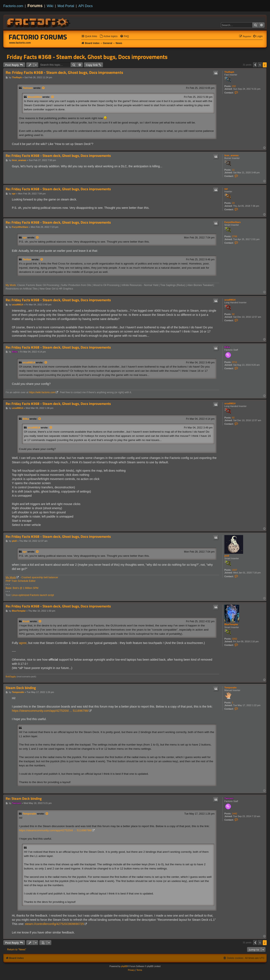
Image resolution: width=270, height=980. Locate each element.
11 (233, 170)
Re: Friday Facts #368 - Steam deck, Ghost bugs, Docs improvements (64, 72)
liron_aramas (231, 155)
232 (234, 86)
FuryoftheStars (232, 222)
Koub (26, 621)
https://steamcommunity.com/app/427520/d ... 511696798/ (50, 711)
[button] (255, 65)
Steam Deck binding (21, 688)
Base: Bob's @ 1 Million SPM (22, 588)
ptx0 (227, 556)
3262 (235, 639)
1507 (235, 570)
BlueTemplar (231, 624)
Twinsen (28, 88)
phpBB (124, 966)
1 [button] (260, 65)
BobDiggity (11, 677)
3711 (235, 362)
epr (226, 189)
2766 (235, 236)
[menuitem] (109, 36)
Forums (35, 6)
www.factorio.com (20, 43)
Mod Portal (66, 6)
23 (233, 203)
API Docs (86, 6)
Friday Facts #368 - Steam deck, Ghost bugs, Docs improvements (87, 57)
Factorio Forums (38, 37)
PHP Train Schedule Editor (21, 581)
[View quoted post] (44, 88)
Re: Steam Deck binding (24, 799)
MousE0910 (35, 97)
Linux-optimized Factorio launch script (33, 595)
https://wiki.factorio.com (42, 392)
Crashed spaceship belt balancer (40, 577)
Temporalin (230, 688)
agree (23, 643)
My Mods (11, 285)
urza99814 (230, 300)
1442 (235, 814)
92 (233, 314)
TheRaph (229, 72)
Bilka (227, 347)
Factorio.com (13, 6)
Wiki (50, 6)
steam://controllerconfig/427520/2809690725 (54, 924)
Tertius (27, 259)
